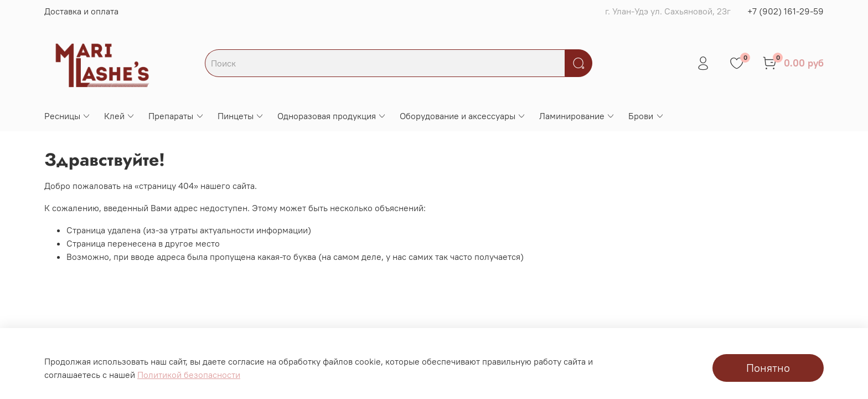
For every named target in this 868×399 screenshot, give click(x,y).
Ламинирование (577, 116)
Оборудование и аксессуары (463, 116)
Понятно (768, 368)
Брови (646, 116)
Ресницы (68, 116)
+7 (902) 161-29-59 (786, 11)
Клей (120, 116)
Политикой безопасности (189, 375)
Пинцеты (241, 116)
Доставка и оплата (81, 11)
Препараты (176, 116)
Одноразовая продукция (332, 116)
